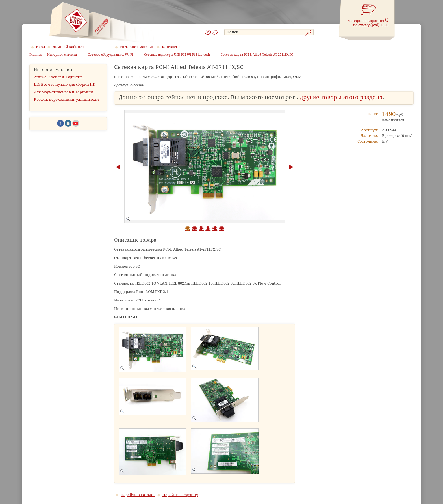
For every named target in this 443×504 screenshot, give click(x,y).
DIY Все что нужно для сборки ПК (65, 84)
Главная (36, 55)
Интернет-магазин (137, 47)
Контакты (171, 47)
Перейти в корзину (180, 495)
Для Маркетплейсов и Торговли (63, 92)
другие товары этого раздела (341, 97)
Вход (41, 47)
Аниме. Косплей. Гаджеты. (59, 77)
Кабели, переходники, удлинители (66, 99)
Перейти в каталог (138, 495)
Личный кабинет (68, 47)
